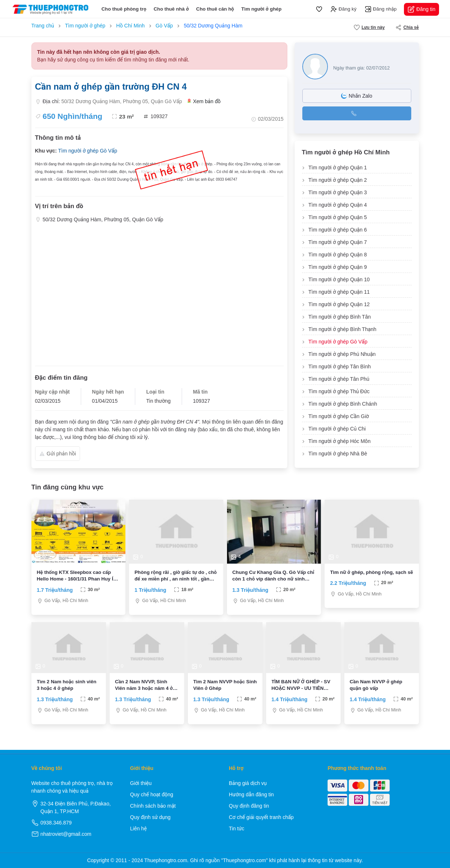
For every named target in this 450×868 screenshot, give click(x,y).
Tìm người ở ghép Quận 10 (339, 279)
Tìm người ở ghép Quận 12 (339, 304)
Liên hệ (139, 828)
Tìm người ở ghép (261, 9)
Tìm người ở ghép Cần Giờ (339, 416)
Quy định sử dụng (150, 817)
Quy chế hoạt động (152, 794)
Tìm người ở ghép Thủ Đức (339, 391)
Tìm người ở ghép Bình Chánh (343, 404)
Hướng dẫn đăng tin (251, 794)
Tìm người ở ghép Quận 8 (338, 255)
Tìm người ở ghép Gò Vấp (88, 151)
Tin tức (237, 828)
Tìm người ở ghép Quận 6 (338, 230)
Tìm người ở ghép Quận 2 (338, 180)
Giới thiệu (141, 783)
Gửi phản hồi (58, 454)
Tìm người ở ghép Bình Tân (340, 317)
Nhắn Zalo (357, 96)
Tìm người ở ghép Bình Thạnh (343, 329)
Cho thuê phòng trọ (124, 9)
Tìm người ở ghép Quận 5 (338, 217)
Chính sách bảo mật (153, 806)
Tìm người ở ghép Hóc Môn (340, 441)
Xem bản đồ (204, 102)
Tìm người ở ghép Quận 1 (338, 168)
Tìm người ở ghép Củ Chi (337, 429)
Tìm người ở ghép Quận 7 (338, 242)
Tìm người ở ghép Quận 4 (338, 205)
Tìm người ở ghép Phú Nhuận (342, 354)
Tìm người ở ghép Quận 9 (338, 267)
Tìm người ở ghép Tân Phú (339, 379)
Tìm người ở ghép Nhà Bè (338, 454)
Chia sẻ (407, 27)
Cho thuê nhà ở (171, 9)
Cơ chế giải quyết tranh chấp (261, 817)
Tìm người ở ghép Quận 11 (339, 292)
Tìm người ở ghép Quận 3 (338, 192)
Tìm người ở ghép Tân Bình (340, 367)
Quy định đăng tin (249, 806)
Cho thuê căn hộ (215, 9)
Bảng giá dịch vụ (248, 783)
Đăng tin (421, 9)
